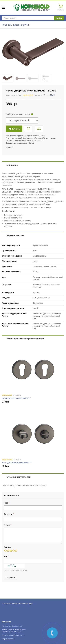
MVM (52, 95)
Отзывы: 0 (38, 95)
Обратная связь (8, 639)
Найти (59, 18)
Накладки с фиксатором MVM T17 (17, 463)
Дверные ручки (21, 25)
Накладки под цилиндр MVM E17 (16, 398)
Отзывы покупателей (19, 477)
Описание (12, 165)
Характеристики (16, 235)
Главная (6, 25)
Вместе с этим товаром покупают (25, 339)
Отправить (10, 577)
